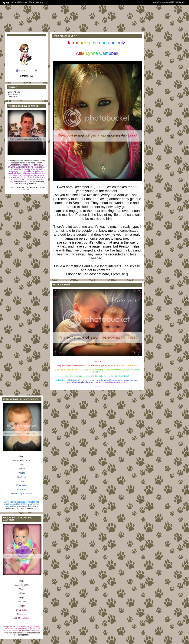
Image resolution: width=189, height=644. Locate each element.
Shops (15, 2)
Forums (23, 2)
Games (40, 2)
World (32, 2)
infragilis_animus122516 (165, 2)
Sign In (182, 2)
